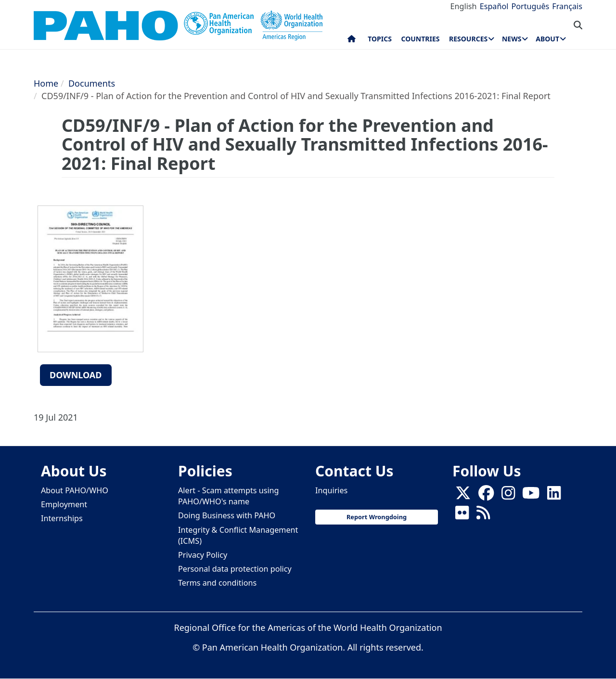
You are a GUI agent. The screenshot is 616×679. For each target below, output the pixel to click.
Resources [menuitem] (468, 39)
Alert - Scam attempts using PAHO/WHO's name (229, 496)
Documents (92, 83)
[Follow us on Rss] (483, 516)
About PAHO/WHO (75, 490)
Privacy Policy (203, 555)
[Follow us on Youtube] (531, 496)
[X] (463, 496)
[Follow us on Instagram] (508, 496)
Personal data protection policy (235, 569)
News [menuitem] (512, 39)
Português (530, 6)
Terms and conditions (217, 583)
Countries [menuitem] (420, 39)
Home (46, 83)
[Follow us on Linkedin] (554, 496)
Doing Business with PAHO (227, 515)
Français (567, 6)
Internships (62, 518)
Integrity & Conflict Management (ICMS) (238, 535)
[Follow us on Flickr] (462, 516)
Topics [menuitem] (380, 39)
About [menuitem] (547, 39)
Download (76, 375)
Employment (64, 504)
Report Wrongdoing (377, 517)
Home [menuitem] (352, 41)
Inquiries (331, 490)
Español (494, 6)
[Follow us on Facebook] (486, 496)
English (464, 6)
